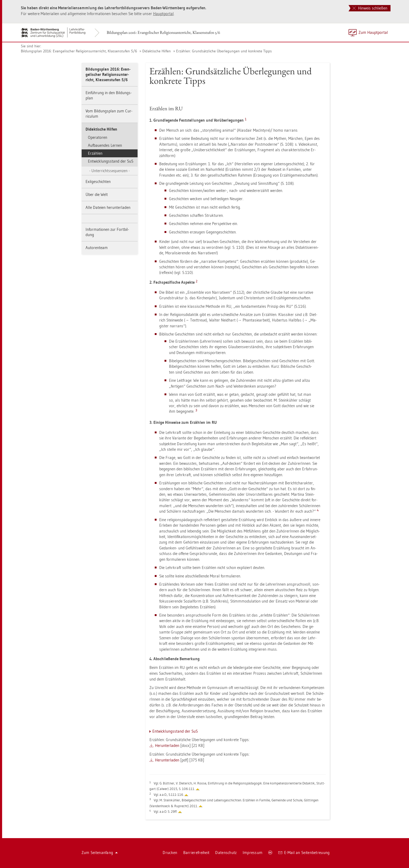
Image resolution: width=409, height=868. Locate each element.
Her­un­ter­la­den (167, 745)
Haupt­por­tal (163, 14)
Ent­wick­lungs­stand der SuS (111, 161)
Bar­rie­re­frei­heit (196, 853)
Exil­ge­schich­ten (98, 182)
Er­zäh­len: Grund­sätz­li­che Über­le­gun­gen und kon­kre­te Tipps (224, 51)
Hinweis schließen (370, 8)
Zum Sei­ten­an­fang (100, 853)
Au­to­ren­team (97, 248)
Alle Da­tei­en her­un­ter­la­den (108, 207)
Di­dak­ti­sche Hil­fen (157, 51)
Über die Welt (97, 194)
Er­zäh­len (95, 153)
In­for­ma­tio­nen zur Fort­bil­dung (107, 232)
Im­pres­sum (253, 853)
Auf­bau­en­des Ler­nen (105, 145)
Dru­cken (170, 853)
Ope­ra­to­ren (98, 137)
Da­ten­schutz (226, 853)
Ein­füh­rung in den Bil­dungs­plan (109, 95)
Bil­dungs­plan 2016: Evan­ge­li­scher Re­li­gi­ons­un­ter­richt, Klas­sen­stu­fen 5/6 (163, 32)
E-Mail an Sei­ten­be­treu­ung (304, 853)
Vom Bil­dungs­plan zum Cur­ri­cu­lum (109, 114)
